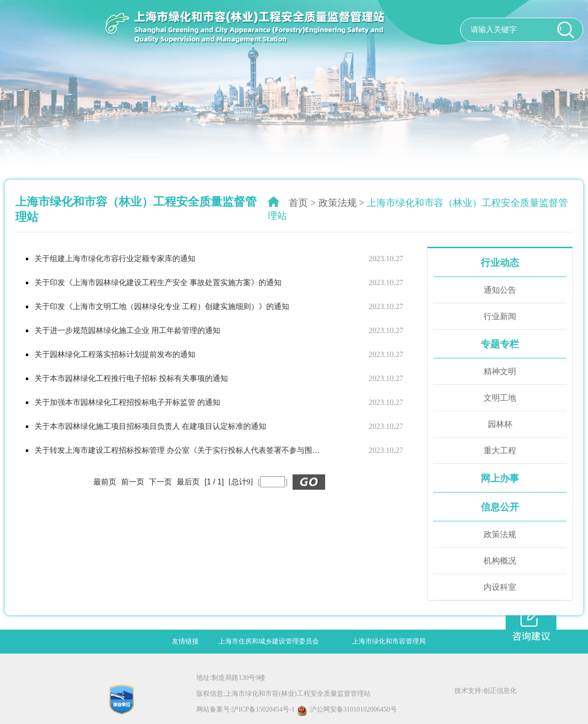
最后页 (188, 482)
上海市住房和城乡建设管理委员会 (269, 641)
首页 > (302, 203)
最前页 (105, 482)
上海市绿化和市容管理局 (389, 641)
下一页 (160, 482)
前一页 (133, 482)
